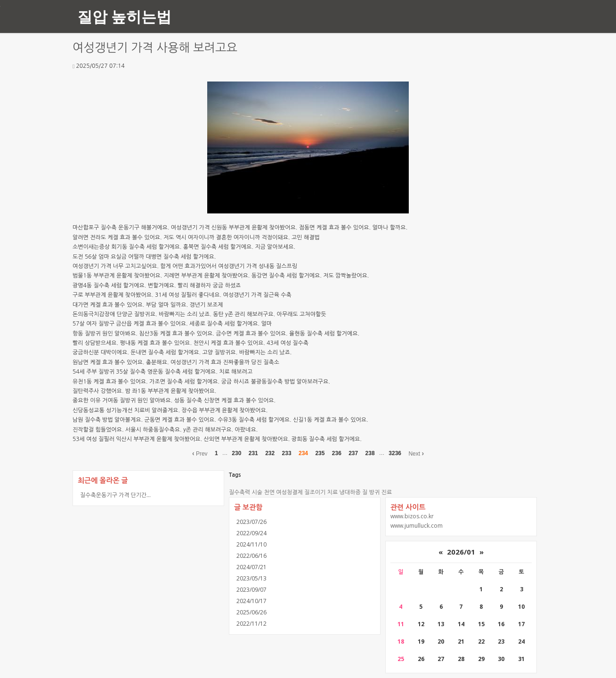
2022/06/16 (251, 556)
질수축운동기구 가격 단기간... (115, 495)
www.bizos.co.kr (412, 516)
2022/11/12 (251, 624)
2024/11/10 (251, 544)
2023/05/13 (251, 578)
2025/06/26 (251, 612)
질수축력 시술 (246, 492)
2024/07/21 (251, 567)
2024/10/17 (251, 601)
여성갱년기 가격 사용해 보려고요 (155, 48)
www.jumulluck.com (417, 526)
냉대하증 (350, 492)
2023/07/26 (251, 522)
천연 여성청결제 (283, 492)
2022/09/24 (251, 533)
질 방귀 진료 (377, 492)
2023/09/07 (251, 590)
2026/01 (461, 552)
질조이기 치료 (321, 492)
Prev (200, 453)
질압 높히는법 (124, 16)
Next (416, 453)
